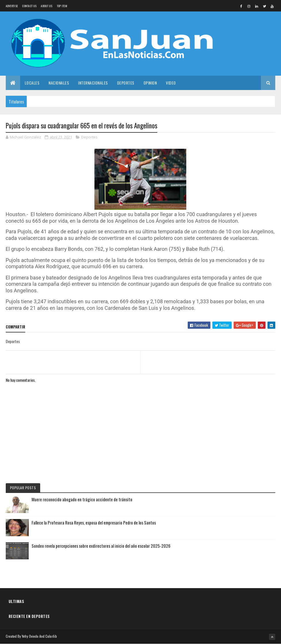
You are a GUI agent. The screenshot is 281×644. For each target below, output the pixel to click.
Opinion (150, 83)
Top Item (62, 6)
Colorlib (51, 636)
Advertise (12, 6)
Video (171, 83)
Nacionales (59, 83)
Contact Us (29, 6)
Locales (32, 83)
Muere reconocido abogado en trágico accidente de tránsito (82, 499)
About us (46, 6)
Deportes (126, 83)
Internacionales (93, 83)
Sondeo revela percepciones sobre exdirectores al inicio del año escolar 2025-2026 (101, 546)
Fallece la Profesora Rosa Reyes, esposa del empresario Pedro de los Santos (94, 522)
